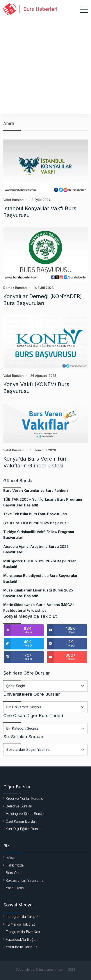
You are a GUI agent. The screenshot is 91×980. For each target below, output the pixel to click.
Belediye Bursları (19, 806)
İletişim (11, 857)
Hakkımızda (15, 865)
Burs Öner (14, 873)
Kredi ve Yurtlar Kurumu (24, 798)
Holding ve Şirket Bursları (26, 814)
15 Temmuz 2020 (43, 450)
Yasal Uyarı (15, 888)
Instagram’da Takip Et (23, 917)
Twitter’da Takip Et (20, 924)
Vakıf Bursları (13, 200)
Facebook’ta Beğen (22, 939)
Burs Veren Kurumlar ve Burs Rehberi (36, 491)
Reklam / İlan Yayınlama (25, 880)
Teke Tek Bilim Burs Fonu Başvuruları (35, 514)
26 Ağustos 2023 (43, 376)
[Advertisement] (45, 64)
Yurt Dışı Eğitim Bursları (24, 829)
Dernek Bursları (15, 288)
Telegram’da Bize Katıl (23, 932)
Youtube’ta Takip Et (21, 947)
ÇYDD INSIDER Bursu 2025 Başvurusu (36, 523)
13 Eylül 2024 (40, 200)
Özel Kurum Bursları (21, 821)
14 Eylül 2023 (44, 288)
